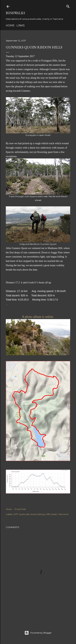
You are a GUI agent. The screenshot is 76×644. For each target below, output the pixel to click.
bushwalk (24, 514)
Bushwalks (15, 13)
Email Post (20, 509)
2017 (16, 514)
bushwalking (38, 514)
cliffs (48, 514)
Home (10, 25)
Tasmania (63, 514)
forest (54, 514)
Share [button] (9, 509)
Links (21, 25)
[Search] (68, 6)
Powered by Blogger (38, 633)
